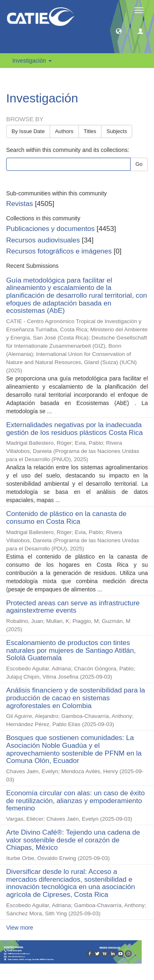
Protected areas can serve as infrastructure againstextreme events (73, 607)
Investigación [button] (32, 61)
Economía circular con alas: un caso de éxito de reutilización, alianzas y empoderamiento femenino (75, 801)
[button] (119, 31)
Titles (90, 131)
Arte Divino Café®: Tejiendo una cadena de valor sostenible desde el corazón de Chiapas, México (73, 840)
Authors (64, 131)
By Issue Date (28, 131)
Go (139, 164)
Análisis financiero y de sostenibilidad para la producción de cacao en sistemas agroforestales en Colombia (76, 698)
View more (20, 928)
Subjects (117, 131)
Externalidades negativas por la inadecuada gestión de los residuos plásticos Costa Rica (75, 429)
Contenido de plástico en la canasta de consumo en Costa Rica (66, 518)
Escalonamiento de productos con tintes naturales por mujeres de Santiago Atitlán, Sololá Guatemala (71, 650)
